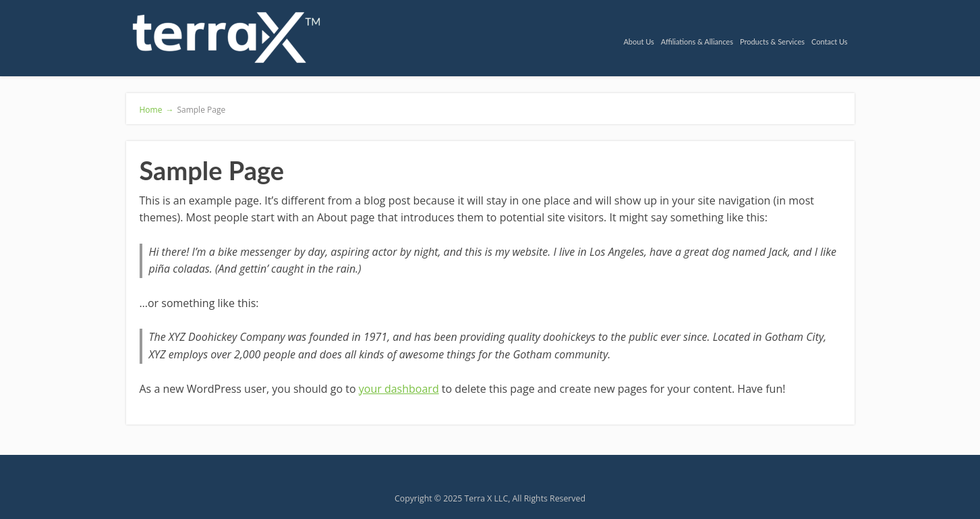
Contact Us (830, 42)
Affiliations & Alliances (697, 42)
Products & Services (772, 42)
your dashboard (399, 389)
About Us (638, 42)
